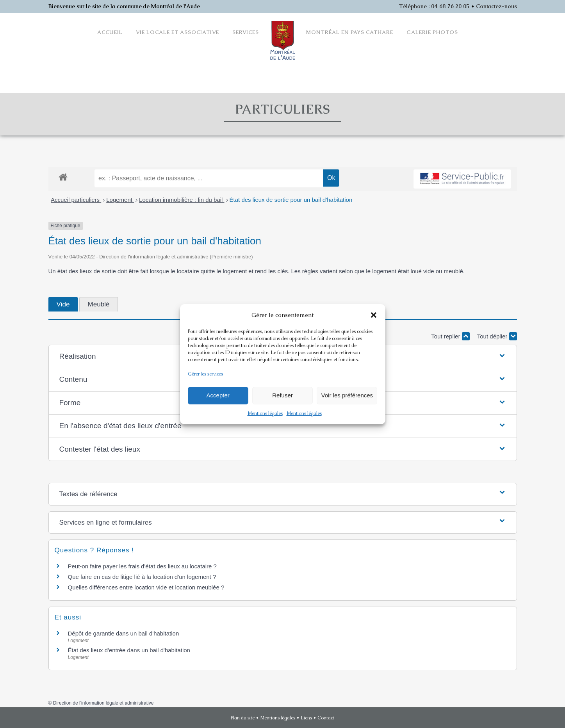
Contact (326, 718)
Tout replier (450, 336)
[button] (374, 315)
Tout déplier (497, 336)
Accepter (218, 395)
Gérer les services (205, 374)
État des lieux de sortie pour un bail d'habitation (291, 200)
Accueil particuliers (76, 200)
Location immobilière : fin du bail (182, 200)
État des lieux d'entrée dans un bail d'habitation (129, 650)
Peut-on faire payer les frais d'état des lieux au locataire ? (142, 566)
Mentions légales (265, 413)
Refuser (282, 395)
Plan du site (243, 718)
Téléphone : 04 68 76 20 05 (434, 6)
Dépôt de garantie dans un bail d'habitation (124, 633)
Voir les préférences (347, 395)
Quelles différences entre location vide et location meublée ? (146, 587)
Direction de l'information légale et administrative (103, 703)
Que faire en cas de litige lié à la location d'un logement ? (142, 577)
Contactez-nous (496, 6)
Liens (306, 718)
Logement (120, 200)
